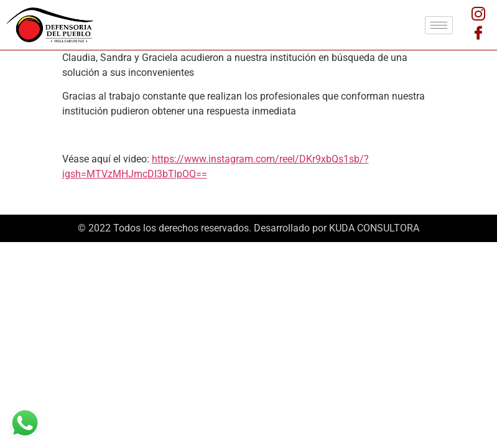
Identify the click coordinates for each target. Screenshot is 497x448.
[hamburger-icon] (439, 25)
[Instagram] (478, 16)
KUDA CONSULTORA (374, 228)
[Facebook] (478, 34)
